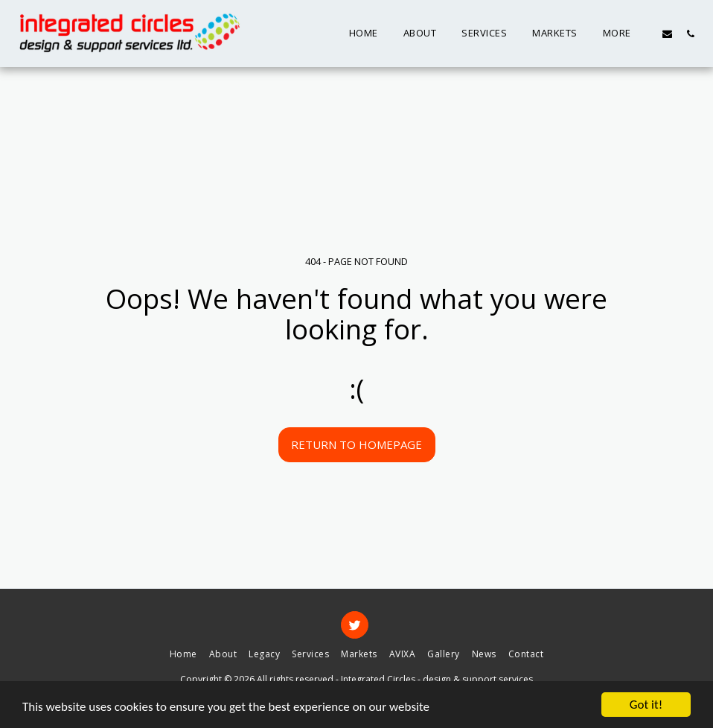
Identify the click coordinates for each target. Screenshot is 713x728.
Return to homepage (356, 444)
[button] (667, 33)
